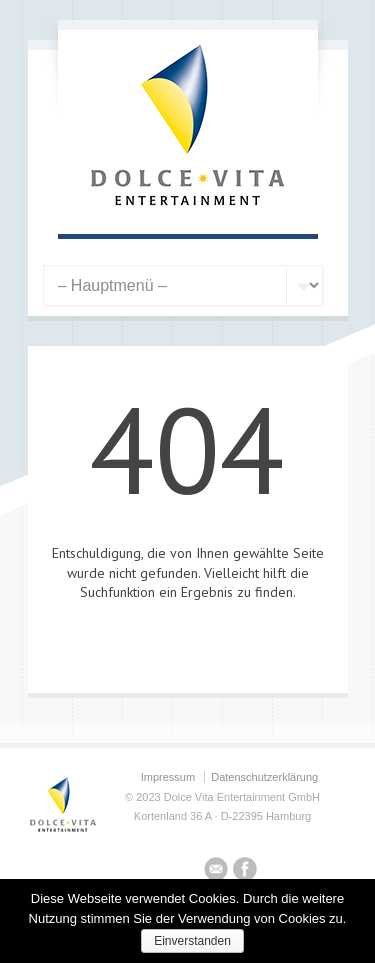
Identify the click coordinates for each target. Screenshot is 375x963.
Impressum (168, 777)
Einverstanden (192, 941)
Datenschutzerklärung (264, 777)
